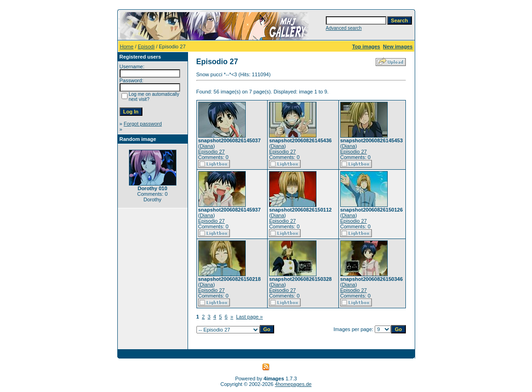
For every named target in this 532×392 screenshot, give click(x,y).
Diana (206, 146)
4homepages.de (293, 384)
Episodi (146, 47)
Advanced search (344, 28)
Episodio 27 (212, 152)
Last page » (249, 317)
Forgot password (143, 124)
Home (127, 47)
